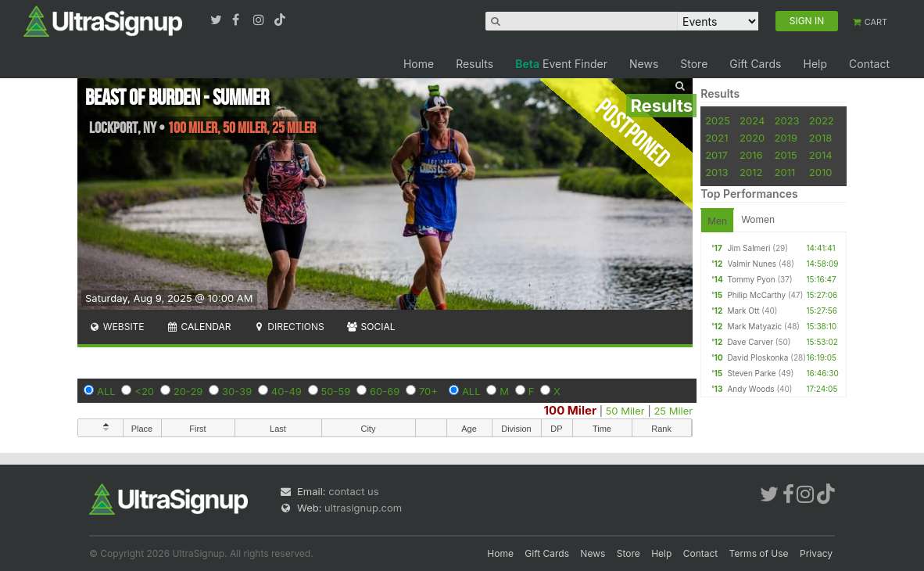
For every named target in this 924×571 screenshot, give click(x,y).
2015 (786, 155)
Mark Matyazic (754, 326)
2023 (787, 120)
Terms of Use (759, 553)
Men (717, 221)
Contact (869, 64)
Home (419, 64)
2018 (820, 138)
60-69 (385, 391)
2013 (716, 172)
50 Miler (625, 411)
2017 (716, 155)
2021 (716, 138)
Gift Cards (755, 64)
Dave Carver (750, 342)
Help (815, 64)
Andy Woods (750, 389)
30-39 (237, 391)
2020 (752, 138)
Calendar (199, 327)
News (644, 64)
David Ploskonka (757, 357)
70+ (428, 391)
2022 (822, 120)
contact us (353, 491)
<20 (144, 391)
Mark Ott (743, 311)
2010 (821, 172)
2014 (821, 155)
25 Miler (673, 411)
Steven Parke (751, 373)
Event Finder (561, 64)
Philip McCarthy (756, 295)
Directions (288, 327)
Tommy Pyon (751, 279)
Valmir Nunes (752, 264)
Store (694, 64)
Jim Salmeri (749, 248)
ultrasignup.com (363, 508)
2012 (751, 172)
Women (758, 219)
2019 (786, 138)
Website (116, 327)
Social (371, 327)
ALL (106, 391)
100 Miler (570, 410)
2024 (752, 120)
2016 (751, 155)
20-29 (188, 391)
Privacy (816, 553)
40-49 (287, 391)
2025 (718, 120)
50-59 (336, 391)
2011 (785, 172)
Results (475, 64)
